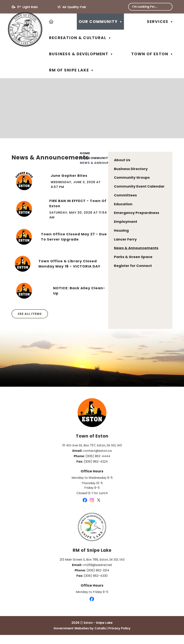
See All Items (98, 323)
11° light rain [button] (27, 7)
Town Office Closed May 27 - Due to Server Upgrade (137, 246)
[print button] (162, 165)
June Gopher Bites (136, 185)
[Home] (51, 22)
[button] (167, 7)
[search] (148, 7)
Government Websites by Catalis (80, 637)
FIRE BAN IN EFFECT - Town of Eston (142, 213)
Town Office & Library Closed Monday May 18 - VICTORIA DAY (137, 273)
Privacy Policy (119, 637)
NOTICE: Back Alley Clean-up (146, 300)
